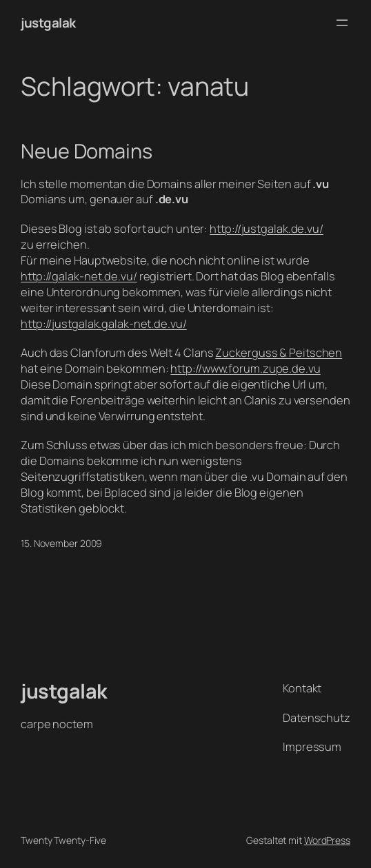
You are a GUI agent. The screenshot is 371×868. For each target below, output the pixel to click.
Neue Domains (87, 151)
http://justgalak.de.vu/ (267, 228)
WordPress (327, 840)
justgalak (48, 23)
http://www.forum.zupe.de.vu (245, 368)
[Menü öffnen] (342, 23)
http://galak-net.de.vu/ (79, 276)
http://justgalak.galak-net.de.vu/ (104, 323)
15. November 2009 (61, 543)
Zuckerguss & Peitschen (279, 352)
